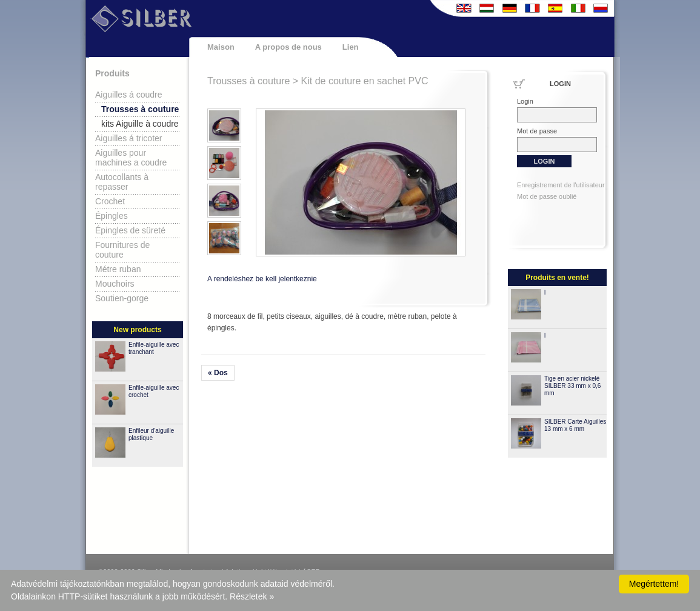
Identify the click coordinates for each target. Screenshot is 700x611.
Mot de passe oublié (547, 196)
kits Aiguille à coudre (140, 124)
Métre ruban (118, 269)
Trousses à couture (140, 109)
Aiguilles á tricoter (129, 138)
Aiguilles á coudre (129, 95)
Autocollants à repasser (122, 182)
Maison (221, 47)
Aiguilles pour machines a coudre (131, 158)
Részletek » (252, 596)
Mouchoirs (115, 284)
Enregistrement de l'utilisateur (561, 185)
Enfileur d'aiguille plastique (151, 434)
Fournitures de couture (122, 250)
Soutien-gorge (122, 298)
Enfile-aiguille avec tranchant (154, 348)
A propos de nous (288, 47)
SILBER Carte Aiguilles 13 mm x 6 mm (575, 425)
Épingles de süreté (130, 230)
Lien (351, 47)
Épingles (112, 216)
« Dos (218, 373)
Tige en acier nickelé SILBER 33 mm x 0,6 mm (572, 386)
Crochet (110, 201)
